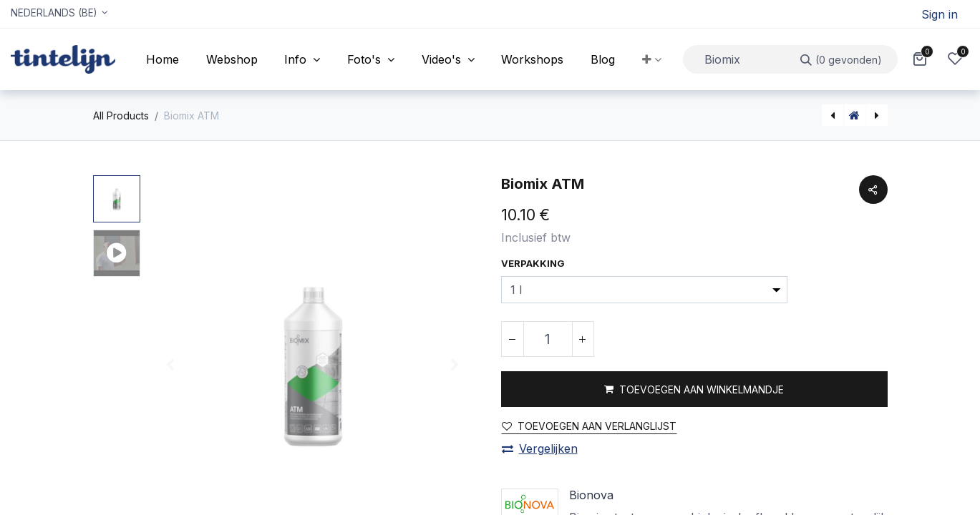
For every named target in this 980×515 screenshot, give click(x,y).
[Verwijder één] (513, 339)
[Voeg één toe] (583, 339)
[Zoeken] (841, 59)
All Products (121, 116)
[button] (652, 59)
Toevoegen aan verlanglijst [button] (589, 426)
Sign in (940, 14)
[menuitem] (162, 59)
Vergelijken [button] (540, 448)
